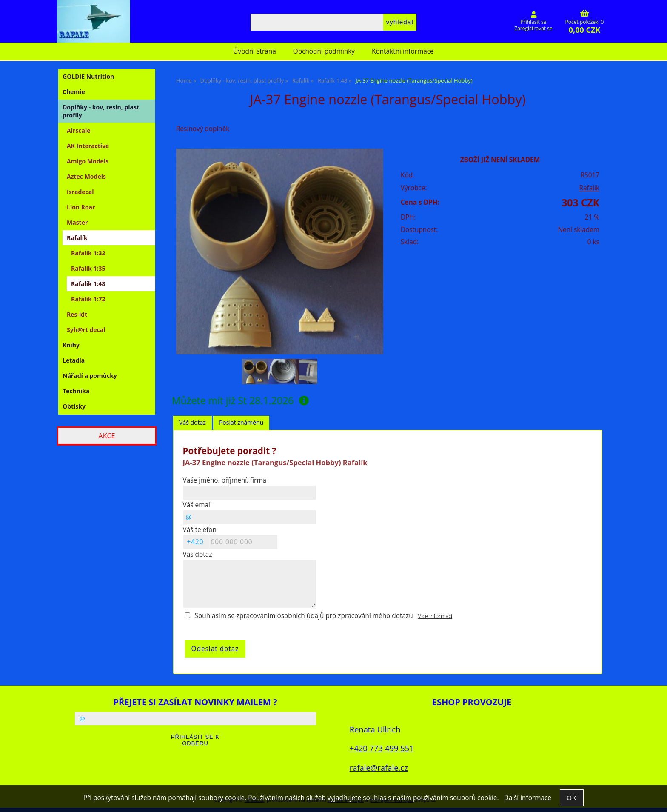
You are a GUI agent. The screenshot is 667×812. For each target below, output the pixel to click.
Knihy (71, 345)
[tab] (192, 423)
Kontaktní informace (403, 51)
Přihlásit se (534, 22)
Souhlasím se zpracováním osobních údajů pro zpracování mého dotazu (304, 616)
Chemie (74, 92)
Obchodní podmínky (324, 51)
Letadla (74, 360)
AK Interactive (88, 146)
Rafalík (589, 188)
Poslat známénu (241, 422)
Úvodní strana (254, 51)
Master (77, 222)
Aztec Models (86, 176)
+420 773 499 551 (382, 748)
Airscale (78, 130)
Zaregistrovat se (533, 28)
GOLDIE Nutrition (88, 76)
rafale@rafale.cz (379, 768)
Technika (76, 391)
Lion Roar (81, 207)
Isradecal (80, 192)
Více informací (435, 616)
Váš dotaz (192, 422)
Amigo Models (88, 161)
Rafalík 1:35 (88, 268)
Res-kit (77, 314)
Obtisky (74, 406)
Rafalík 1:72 (88, 299)
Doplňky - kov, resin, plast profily (101, 111)
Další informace (527, 798)
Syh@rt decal (86, 330)
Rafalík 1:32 (88, 253)
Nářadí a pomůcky (90, 376)
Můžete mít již (240, 400)
